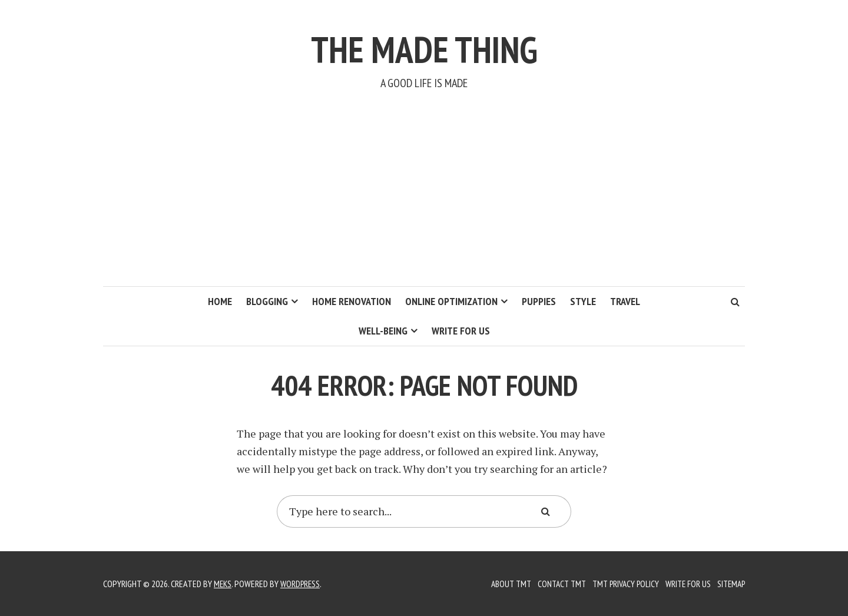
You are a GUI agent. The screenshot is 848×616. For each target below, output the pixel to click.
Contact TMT (552, 584)
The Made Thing (424, 46)
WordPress (302, 584)
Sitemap (730, 584)
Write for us (461, 331)
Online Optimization (451, 301)
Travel (625, 301)
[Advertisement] (424, 198)
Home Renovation (352, 301)
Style (583, 301)
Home (220, 301)
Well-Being (383, 331)
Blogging (267, 301)
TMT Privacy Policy (619, 584)
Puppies (539, 301)
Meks (223, 584)
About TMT (499, 584)
